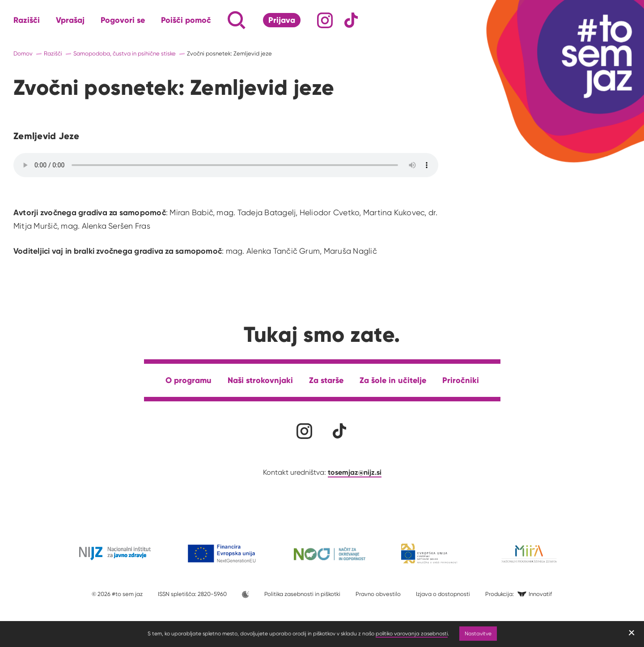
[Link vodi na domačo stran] (590, 56)
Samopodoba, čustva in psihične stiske (125, 53)
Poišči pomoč (186, 20)
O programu (189, 380)
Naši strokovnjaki (260, 380)
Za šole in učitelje (393, 380)
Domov (23, 53)
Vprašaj (70, 20)
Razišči (27, 20)
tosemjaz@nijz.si (355, 472)
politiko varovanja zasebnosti (412, 633)
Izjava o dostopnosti (443, 594)
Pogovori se (123, 20)
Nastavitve (478, 633)
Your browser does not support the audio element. (226, 165)
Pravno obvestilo (378, 594)
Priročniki (461, 380)
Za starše (326, 380)
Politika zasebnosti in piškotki (302, 594)
